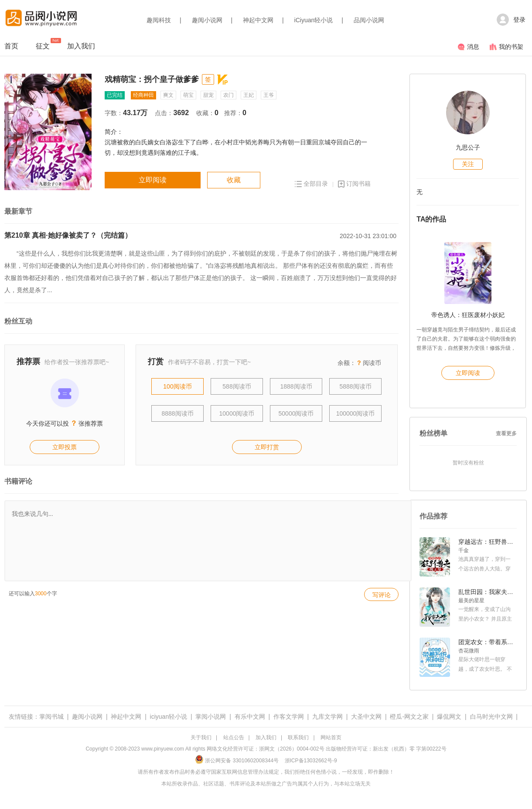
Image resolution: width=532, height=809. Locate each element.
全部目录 (311, 184)
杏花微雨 (469, 651)
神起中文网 (258, 20)
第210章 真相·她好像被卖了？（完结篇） (68, 235)
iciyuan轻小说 (169, 717)
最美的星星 (471, 601)
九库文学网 (327, 717)
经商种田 (143, 95)
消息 (469, 47)
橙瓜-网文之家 (409, 717)
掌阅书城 (51, 717)
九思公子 (468, 147)
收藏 (234, 180)
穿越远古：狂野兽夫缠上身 (487, 542)
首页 (11, 46)
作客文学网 (289, 717)
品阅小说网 (369, 20)
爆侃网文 (449, 717)
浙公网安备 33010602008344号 (237, 761)
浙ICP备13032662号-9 (311, 761)
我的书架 (506, 47)
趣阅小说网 (207, 20)
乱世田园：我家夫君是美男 (487, 592)
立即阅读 (153, 180)
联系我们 (298, 737)
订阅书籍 (354, 184)
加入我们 (81, 46)
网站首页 (331, 737)
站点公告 (234, 737)
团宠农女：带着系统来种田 (487, 642)
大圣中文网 (366, 717)
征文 (43, 44)
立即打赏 (267, 447)
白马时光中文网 (491, 717)
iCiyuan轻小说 (314, 20)
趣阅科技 (159, 20)
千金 (464, 550)
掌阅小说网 (211, 717)
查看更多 (506, 434)
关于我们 (201, 737)
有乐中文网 (250, 717)
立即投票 (65, 447)
